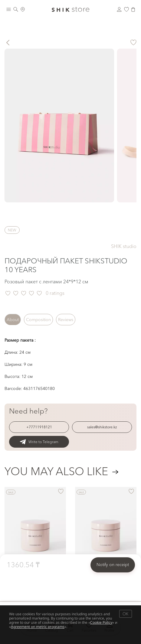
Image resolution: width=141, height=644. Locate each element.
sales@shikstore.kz (102, 427)
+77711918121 (39, 427)
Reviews (66, 320)
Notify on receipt (113, 565)
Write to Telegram (39, 442)
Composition (38, 320)
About (13, 320)
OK (125, 614)
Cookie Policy (101, 622)
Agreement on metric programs (38, 627)
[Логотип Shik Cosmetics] (70, 9)
